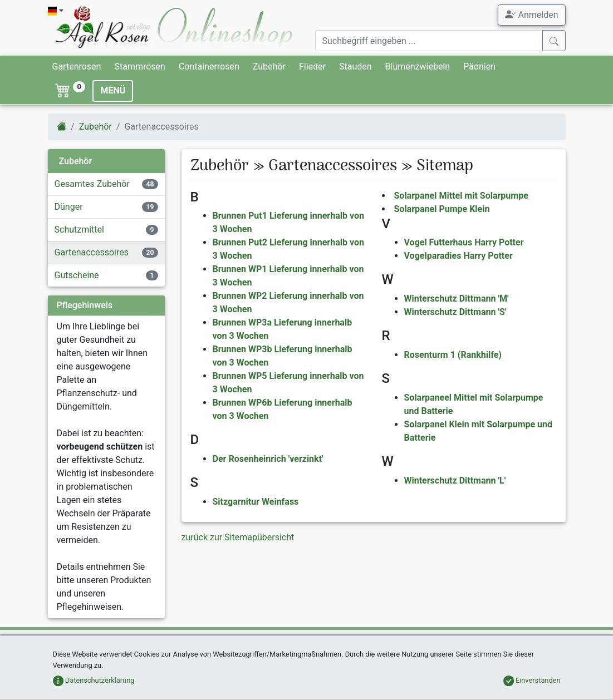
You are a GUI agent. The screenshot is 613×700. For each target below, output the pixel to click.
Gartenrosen (77, 66)
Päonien (479, 66)
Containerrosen (209, 66)
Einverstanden (532, 680)
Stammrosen (139, 66)
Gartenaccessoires (92, 252)
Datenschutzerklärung (94, 680)
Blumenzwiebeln (418, 66)
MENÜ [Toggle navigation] (113, 90)
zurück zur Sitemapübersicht (238, 537)
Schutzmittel (79, 230)
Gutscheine (77, 275)
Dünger (69, 207)
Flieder (312, 66)
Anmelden (531, 14)
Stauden (355, 66)
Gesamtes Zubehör (92, 184)
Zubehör (269, 66)
